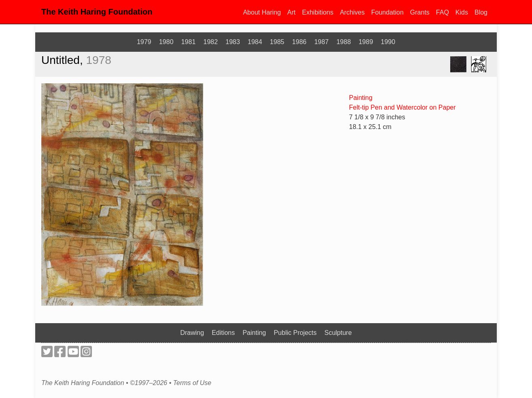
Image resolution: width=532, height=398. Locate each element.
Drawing (192, 333)
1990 (388, 42)
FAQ (443, 12)
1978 (99, 60)
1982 (211, 42)
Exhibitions (318, 12)
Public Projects (295, 333)
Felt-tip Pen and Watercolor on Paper (402, 107)
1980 (166, 42)
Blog (481, 12)
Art (292, 12)
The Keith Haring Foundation (97, 12)
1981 (188, 42)
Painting (361, 98)
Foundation (387, 12)
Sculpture (338, 333)
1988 (344, 42)
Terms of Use (192, 383)
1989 (366, 42)
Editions (223, 333)
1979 (144, 42)
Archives (352, 12)
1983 (233, 42)
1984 (255, 42)
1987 (321, 42)
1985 (277, 42)
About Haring (262, 12)
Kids (462, 12)
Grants (420, 12)
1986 (299, 42)
